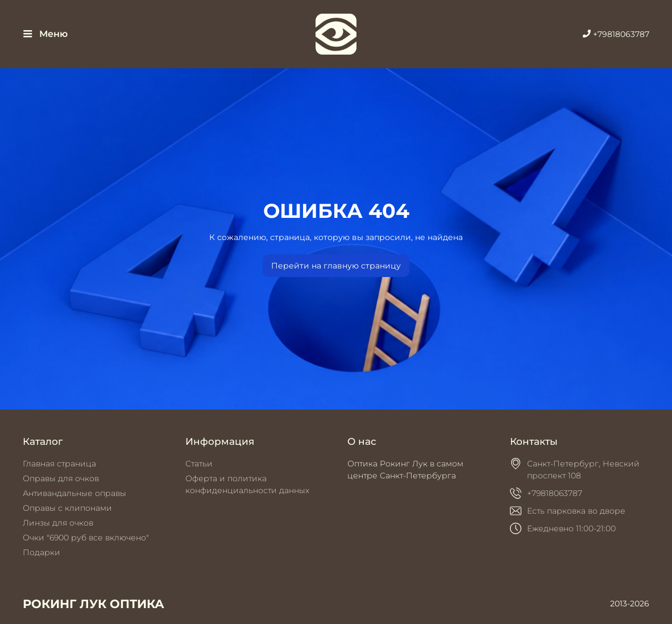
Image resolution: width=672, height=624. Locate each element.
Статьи (199, 464)
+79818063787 (616, 34)
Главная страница (59, 464)
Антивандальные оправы (74, 493)
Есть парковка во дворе (576, 511)
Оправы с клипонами (67, 508)
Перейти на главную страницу (336, 266)
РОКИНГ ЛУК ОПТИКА (94, 604)
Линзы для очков (58, 523)
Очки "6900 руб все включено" (86, 538)
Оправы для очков (61, 478)
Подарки (42, 552)
